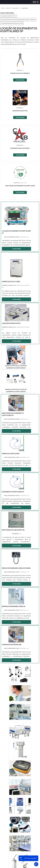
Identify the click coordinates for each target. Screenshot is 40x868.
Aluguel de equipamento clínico (8, 16)
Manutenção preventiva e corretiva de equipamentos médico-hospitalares (18, 20)
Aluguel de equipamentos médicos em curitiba (12, 23)
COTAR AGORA (20, 80)
